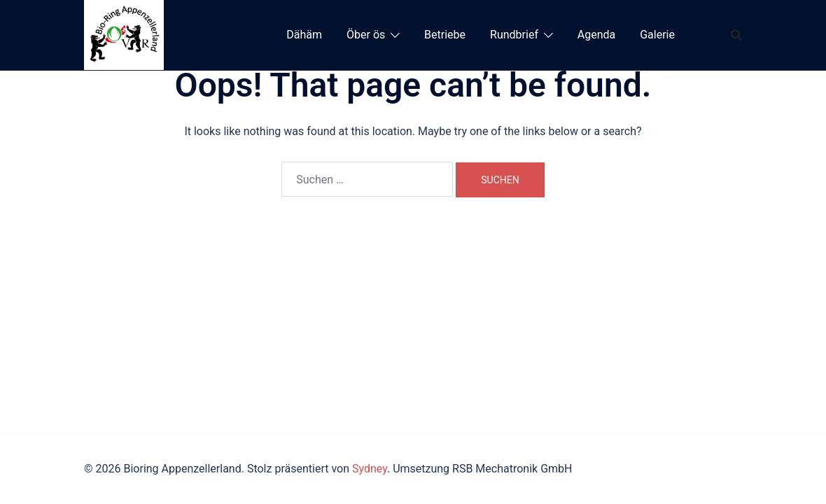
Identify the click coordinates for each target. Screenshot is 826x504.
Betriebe (445, 35)
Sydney (370, 469)
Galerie (657, 35)
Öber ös (366, 35)
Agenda (596, 35)
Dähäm (304, 35)
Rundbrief (514, 35)
